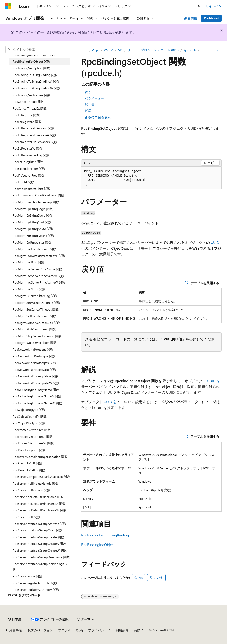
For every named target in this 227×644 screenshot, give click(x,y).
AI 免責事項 (14, 630)
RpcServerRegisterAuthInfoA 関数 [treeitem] (36, 590)
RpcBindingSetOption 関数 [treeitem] (31, 68)
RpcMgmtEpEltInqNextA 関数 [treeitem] (33, 229)
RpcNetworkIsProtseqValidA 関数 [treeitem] (35, 376)
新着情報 (191, 18)
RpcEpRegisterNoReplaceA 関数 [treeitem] (34, 135)
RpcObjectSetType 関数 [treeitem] (29, 423)
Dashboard (212, 18)
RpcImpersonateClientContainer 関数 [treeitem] (38, 195)
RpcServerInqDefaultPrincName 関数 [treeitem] (38, 497)
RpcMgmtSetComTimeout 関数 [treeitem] (34, 316)
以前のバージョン (40, 630)
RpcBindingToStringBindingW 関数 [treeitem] (37, 88)
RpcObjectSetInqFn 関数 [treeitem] (30, 416)
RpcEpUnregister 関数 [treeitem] (28, 162)
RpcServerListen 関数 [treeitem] (27, 576)
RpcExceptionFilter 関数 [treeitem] (29, 169)
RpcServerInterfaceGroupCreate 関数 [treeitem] (38, 537)
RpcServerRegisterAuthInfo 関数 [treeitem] (35, 583)
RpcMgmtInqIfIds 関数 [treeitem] (28, 262)
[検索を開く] (199, 6)
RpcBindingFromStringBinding (105, 535)
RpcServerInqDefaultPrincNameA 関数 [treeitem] (39, 504)
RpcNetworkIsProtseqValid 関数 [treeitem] (34, 370)
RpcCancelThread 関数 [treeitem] (28, 102)
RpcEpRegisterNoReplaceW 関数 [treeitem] (35, 142)
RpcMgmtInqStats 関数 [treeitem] (29, 289)
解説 (88, 110)
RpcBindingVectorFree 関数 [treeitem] (32, 95)
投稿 (80, 630)
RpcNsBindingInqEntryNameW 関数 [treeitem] (37, 403)
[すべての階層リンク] (85, 50)
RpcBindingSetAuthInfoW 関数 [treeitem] (34, 55)
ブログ (63, 630)
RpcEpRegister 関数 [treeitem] (26, 115)
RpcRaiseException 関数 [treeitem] (29, 450)
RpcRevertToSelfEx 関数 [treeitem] (29, 470)
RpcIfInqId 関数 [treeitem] (23, 182)
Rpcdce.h (190, 50)
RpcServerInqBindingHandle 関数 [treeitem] (36, 483)
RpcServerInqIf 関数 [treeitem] (26, 517)
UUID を (214, 381)
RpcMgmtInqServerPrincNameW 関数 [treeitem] (39, 282)
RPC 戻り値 (173, 339)
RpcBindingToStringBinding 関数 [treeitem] (35, 75)
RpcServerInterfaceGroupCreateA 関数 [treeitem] (39, 544)
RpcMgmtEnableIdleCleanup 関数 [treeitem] (36, 202)
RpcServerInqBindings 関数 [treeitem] (31, 490)
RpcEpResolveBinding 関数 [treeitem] (31, 155)
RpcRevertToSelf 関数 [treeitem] (27, 463)
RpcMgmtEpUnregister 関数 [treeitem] (32, 242)
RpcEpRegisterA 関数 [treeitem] (27, 122)
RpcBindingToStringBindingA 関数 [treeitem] (36, 81)
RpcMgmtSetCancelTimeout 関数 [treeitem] (36, 309)
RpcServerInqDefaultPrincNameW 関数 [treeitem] (40, 510)
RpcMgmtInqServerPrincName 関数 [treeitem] (37, 269)
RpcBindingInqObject (98, 545)
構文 (88, 92)
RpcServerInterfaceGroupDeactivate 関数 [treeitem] (41, 557)
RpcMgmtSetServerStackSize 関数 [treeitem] (36, 323)
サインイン (214, 6)
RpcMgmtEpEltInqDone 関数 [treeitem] (33, 215)
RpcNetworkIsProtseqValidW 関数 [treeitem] (36, 383)
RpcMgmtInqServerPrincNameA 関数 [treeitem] (38, 276)
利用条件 (122, 630)
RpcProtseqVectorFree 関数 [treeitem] (32, 430)
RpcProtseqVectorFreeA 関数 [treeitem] (33, 437)
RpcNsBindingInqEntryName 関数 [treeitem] (36, 390)
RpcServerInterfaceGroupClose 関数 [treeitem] (38, 530)
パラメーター (94, 98)
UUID (215, 242)
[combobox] (38, 50)
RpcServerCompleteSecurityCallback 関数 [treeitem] (41, 477)
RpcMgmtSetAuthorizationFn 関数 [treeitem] (37, 303)
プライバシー (98, 630)
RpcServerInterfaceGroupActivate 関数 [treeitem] (39, 524)
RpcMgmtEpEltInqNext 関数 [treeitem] (32, 222)
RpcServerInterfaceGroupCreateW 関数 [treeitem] (40, 550)
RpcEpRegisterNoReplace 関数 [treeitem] (33, 128)
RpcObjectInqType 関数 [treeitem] (29, 410)
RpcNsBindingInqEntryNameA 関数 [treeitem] (37, 396)
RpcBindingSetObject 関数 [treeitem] (31, 61)
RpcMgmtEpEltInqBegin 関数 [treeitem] (33, 209)
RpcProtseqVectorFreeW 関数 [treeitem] (33, 443)
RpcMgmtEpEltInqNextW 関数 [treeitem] (33, 236)
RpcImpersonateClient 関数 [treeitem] (32, 189)
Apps (96, 50)
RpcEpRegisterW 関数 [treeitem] (28, 148)
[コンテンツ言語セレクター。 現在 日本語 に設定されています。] (15, 619)
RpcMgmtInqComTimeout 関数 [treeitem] (34, 249)
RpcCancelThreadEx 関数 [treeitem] (30, 108)
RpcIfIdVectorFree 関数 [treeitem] (29, 175)
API (120, 50)
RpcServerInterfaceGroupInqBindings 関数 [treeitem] (40, 567)
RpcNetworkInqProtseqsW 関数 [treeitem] (34, 363)
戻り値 (90, 104)
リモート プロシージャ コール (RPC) (153, 50)
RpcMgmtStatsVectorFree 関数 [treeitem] (34, 329)
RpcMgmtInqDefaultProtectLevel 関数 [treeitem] (39, 256)
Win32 (109, 50)
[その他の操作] (218, 50)
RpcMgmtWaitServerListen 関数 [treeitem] (35, 343)
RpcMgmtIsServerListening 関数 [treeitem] (35, 296)
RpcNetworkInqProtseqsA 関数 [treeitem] (34, 356)
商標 (137, 630)
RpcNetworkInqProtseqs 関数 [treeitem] (33, 349)
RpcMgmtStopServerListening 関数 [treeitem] (37, 336)
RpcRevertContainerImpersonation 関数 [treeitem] (40, 457)
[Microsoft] (8, 6)
